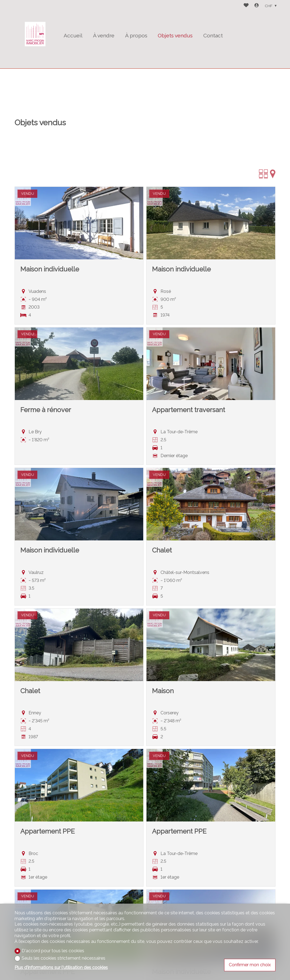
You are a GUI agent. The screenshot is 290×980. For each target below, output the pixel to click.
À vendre (104, 35)
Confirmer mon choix (250, 965)
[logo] (35, 34)
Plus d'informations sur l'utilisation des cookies (61, 967)
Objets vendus (175, 35)
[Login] (257, 6)
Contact (213, 35)
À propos (136, 35)
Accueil (73, 35)
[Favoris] (246, 6)
